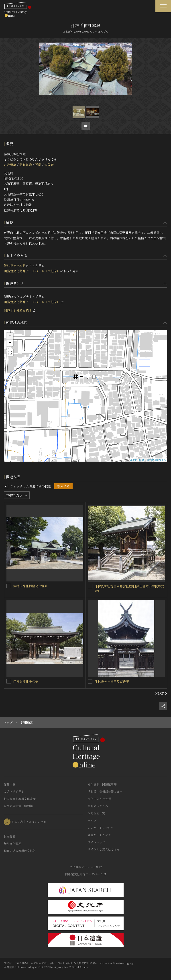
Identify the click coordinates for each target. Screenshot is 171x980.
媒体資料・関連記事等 (102, 784)
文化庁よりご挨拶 (99, 799)
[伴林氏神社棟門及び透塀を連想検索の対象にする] (90, 681)
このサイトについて (101, 828)
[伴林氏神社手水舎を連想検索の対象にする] (9, 681)
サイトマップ (96, 842)
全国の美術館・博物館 (18, 806)
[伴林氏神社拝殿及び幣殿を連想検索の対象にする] (9, 586)
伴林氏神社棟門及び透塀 (112, 681)
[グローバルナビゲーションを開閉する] (163, 6)
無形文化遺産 (12, 844)
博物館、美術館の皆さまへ (105, 791)
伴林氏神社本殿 (15, 266)
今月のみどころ (98, 806)
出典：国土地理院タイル (153, 460)
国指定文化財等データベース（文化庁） (32, 271)
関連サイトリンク (99, 835)
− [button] (10, 343)
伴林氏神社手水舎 (26, 681)
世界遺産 (10, 836)
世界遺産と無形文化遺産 (20, 799)
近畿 (38, 165)
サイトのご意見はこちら (104, 849)
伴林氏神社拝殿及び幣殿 (30, 586)
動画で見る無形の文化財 (20, 851)
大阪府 (49, 165)
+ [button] (10, 336)
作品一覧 (10, 784)
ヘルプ (92, 820)
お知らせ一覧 (96, 813)
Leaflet (133, 460)
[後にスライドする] (161, 694)
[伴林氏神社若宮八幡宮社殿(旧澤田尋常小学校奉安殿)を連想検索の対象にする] (90, 586)
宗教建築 (10, 165)
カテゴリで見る (14, 791)
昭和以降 (26, 165)
